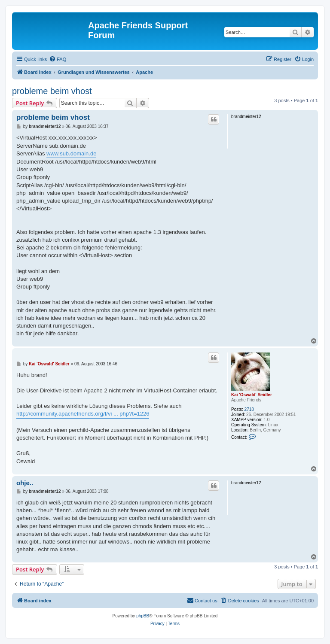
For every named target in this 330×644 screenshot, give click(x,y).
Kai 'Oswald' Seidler (252, 395)
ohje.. (25, 483)
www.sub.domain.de (71, 153)
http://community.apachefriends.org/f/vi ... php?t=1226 (83, 414)
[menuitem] (58, 59)
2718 (249, 409)
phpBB (143, 616)
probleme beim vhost (52, 91)
